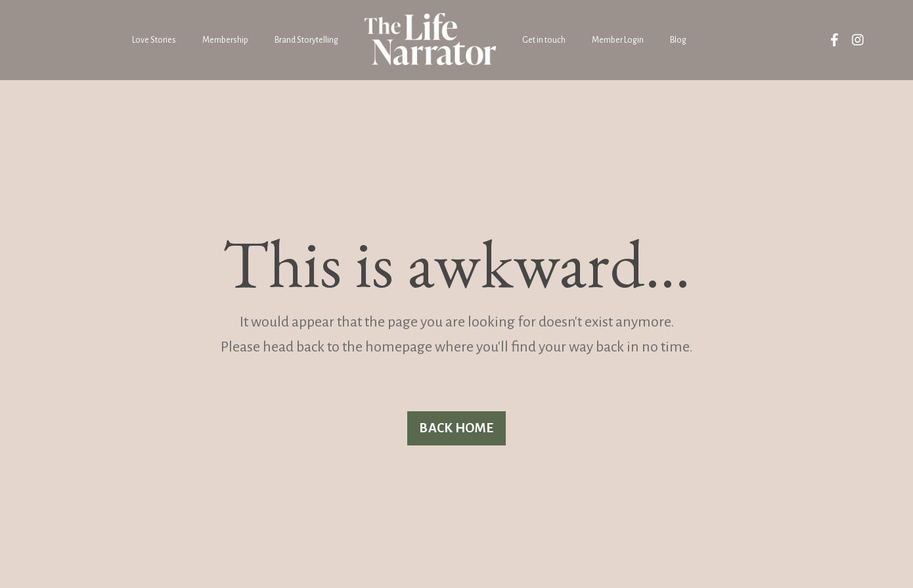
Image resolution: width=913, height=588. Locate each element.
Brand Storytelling (306, 40)
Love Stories (154, 40)
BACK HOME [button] (456, 428)
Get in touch (544, 40)
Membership (225, 40)
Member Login (618, 40)
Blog (678, 40)
